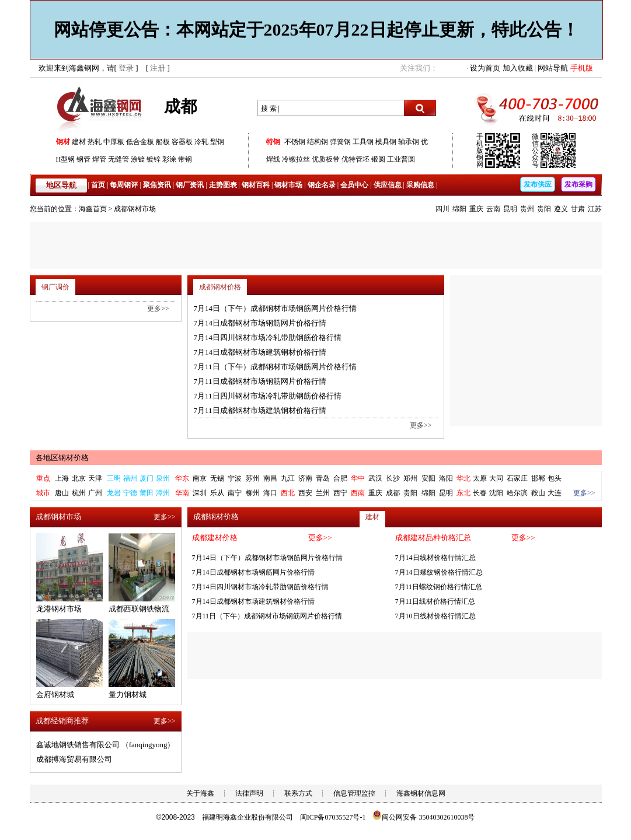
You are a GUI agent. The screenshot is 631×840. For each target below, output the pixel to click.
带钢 (185, 159)
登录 (126, 68)
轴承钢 (409, 142)
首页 (98, 185)
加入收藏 (518, 68)
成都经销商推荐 (62, 721)
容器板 (182, 142)
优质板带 (326, 159)
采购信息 (420, 185)
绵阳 (459, 209)
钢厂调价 (55, 287)
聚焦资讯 (157, 185)
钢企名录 (322, 185)
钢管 (83, 159)
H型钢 (66, 159)
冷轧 (201, 142)
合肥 (340, 478)
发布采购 (578, 184)
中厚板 (114, 142)
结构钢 (318, 142)
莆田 (147, 493)
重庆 (476, 209)
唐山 (62, 493)
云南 (493, 209)
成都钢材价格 (220, 287)
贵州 (527, 209)
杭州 (79, 493)
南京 (200, 478)
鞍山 (538, 493)
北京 (79, 478)
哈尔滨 (517, 493)
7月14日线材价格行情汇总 (435, 558)
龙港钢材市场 (59, 609)
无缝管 (118, 159)
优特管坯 (355, 159)
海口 (270, 493)
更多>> (421, 425)
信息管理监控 (354, 793)
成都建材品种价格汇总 (433, 538)
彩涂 (169, 159)
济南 (305, 478)
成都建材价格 (215, 538)
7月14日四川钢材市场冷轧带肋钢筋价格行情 (268, 337)
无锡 (217, 478)
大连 (555, 493)
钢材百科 (256, 185)
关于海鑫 (200, 793)
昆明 (510, 209)
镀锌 (154, 159)
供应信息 (388, 185)
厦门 (147, 478)
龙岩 (114, 493)
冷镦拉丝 (296, 159)
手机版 (582, 68)
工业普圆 (401, 159)
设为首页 (485, 68)
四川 (442, 209)
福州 (130, 478)
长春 (480, 493)
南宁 (235, 493)
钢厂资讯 (190, 185)
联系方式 (298, 793)
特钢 (273, 142)
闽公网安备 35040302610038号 (423, 817)
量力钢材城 (128, 694)
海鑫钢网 (101, 108)
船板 (163, 142)
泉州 (163, 478)
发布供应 (538, 184)
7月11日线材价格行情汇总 (435, 601)
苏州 (253, 478)
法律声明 (249, 793)
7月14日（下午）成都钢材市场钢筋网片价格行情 (276, 308)
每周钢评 (124, 185)
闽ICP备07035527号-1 (333, 817)
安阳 (428, 478)
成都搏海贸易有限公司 (74, 759)
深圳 (200, 493)
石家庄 (517, 478)
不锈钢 (295, 142)
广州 (95, 493)
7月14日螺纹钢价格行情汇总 (439, 572)
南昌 (270, 478)
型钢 (217, 142)
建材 (79, 142)
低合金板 (140, 142)
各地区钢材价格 (62, 458)
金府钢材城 (55, 694)
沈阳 (496, 493)
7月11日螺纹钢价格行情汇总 (439, 587)
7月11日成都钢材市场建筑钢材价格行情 (260, 410)
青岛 (323, 478)
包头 (555, 478)
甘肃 (578, 209)
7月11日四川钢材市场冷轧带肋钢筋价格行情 (268, 396)
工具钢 (363, 142)
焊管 (99, 159)
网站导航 (553, 68)
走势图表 (223, 185)
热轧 (95, 142)
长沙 (393, 478)
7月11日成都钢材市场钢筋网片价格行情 (260, 381)
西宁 (340, 493)
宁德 (130, 493)
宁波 (235, 478)
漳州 (163, 493)
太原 (480, 478)
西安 (305, 493)
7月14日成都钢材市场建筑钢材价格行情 (260, 352)
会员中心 (354, 185)
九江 (288, 478)
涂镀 (138, 159)
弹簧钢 (340, 142)
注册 (158, 68)
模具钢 (386, 142)
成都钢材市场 (135, 209)
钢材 (63, 142)
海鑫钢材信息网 (421, 793)
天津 (95, 478)
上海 (62, 478)
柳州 (253, 493)
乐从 (217, 493)
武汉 (375, 478)
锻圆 (378, 159)
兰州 (323, 493)
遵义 (561, 209)
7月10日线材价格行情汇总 (435, 616)
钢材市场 (288, 185)
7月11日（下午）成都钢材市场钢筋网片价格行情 (275, 367)
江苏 (595, 209)
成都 (393, 493)
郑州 (410, 478)
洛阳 (446, 478)
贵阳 (544, 209)
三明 (114, 478)
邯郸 (538, 478)
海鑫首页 (93, 209)
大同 (496, 478)
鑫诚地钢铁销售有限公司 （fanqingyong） (106, 745)
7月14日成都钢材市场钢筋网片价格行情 (260, 323)
